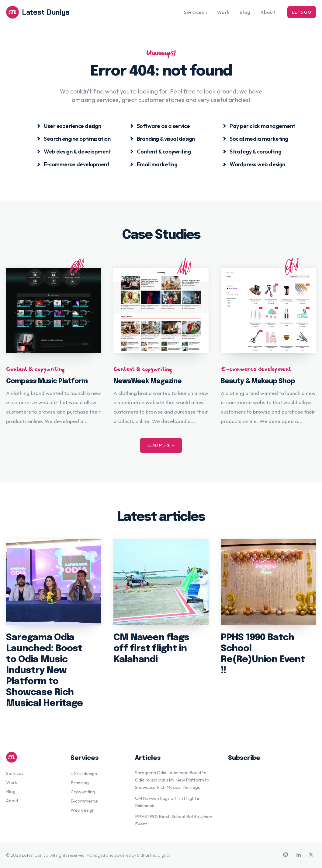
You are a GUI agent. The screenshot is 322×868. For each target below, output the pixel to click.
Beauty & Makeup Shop (258, 381)
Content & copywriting (35, 369)
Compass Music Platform (47, 381)
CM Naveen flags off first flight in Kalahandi (151, 649)
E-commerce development (256, 369)
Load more (161, 445)
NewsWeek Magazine (147, 381)
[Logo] (45, 12)
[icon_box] (69, 126)
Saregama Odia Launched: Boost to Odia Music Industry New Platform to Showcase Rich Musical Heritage (44, 671)
